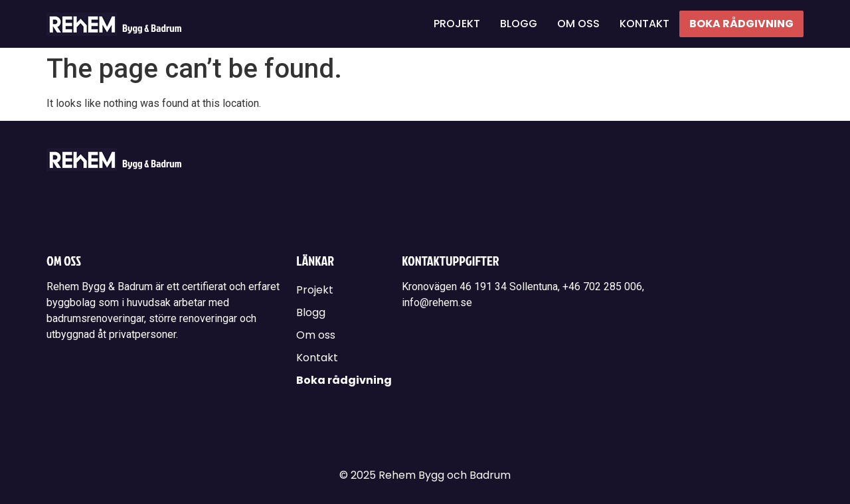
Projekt (457, 24)
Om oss (578, 24)
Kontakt (644, 24)
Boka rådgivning (741, 24)
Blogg (519, 24)
